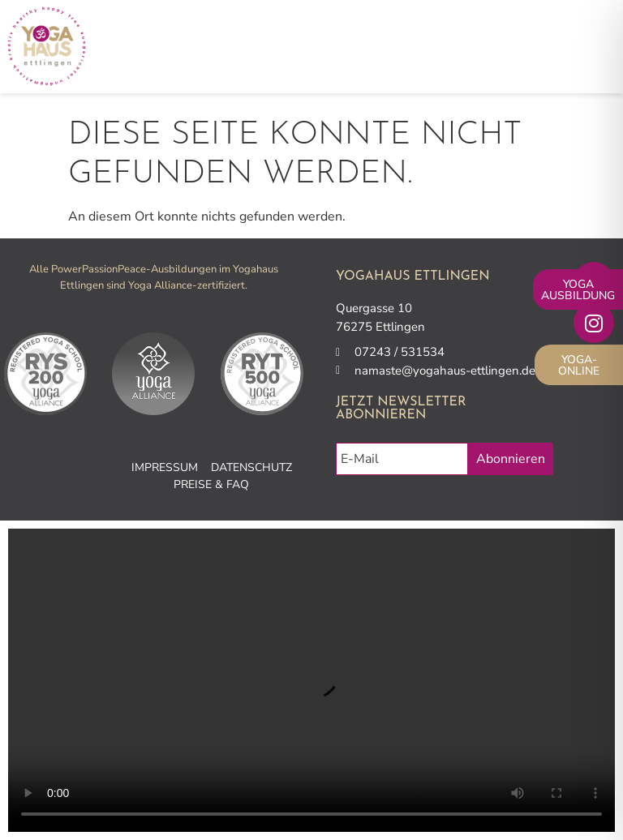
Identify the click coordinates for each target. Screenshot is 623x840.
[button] (597, 47)
